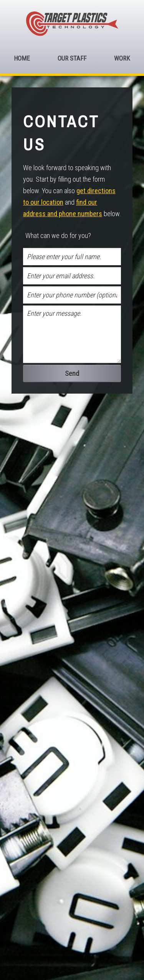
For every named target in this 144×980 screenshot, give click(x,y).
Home (22, 58)
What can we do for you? (58, 236)
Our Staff (72, 58)
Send (72, 373)
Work (122, 58)
